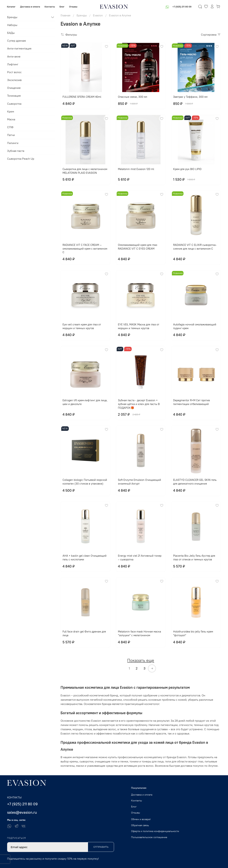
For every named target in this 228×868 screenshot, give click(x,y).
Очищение (14, 88)
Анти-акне (14, 56)
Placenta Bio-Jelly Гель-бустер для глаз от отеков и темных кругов (194, 558)
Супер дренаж (17, 41)
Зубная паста (16, 151)
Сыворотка (14, 104)
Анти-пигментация (19, 48)
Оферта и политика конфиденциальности (155, 831)
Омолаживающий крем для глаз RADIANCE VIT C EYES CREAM (138, 247)
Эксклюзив (14, 80)
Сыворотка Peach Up (21, 159)
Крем (11, 111)
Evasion (98, 15)
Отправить (101, 847)
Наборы (12, 25)
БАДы (11, 33)
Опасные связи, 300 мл (133, 97)
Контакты (50, 7)
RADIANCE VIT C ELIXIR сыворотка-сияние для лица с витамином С (195, 247)
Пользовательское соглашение (149, 837)
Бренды (82, 15)
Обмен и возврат (141, 819)
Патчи (11, 135)
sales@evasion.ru (22, 812)
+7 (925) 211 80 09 (182, 7)
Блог (62, 7)
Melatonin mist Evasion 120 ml (136, 169)
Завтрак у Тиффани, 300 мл (190, 97)
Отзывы (73, 7)
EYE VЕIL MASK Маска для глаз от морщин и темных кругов (139, 326)
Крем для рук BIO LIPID (187, 169)
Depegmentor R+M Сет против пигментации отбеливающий (191, 402)
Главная (65, 15)
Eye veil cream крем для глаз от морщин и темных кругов (82, 326)
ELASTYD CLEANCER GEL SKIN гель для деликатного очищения (195, 482)
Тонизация (14, 96)
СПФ (10, 127)
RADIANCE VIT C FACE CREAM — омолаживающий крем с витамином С (85, 249)
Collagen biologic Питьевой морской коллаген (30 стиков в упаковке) (85, 482)
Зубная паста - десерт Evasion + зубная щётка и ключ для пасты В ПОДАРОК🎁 (139, 404)
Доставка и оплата (30, 7)
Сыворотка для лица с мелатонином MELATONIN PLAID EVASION (85, 171)
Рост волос (14, 72)
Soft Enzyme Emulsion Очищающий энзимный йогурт (139, 482)
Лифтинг (13, 64)
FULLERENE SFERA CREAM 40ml (82, 97)
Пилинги (13, 143)
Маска (11, 119)
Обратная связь (140, 825)
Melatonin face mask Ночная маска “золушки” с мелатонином (139, 633)
